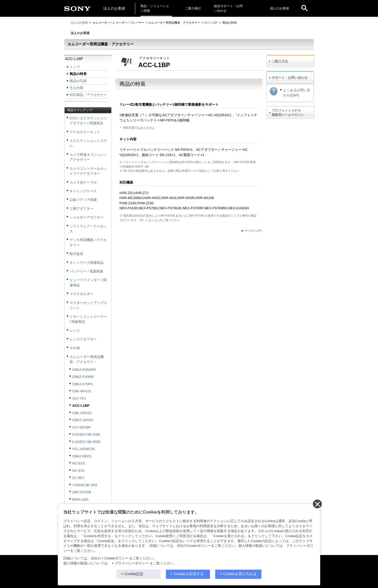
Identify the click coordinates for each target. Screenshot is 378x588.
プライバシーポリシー (132, 563)
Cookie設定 (134, 574)
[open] (304, 8)
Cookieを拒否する (189, 574)
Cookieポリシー (116, 558)
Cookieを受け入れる (240, 574)
